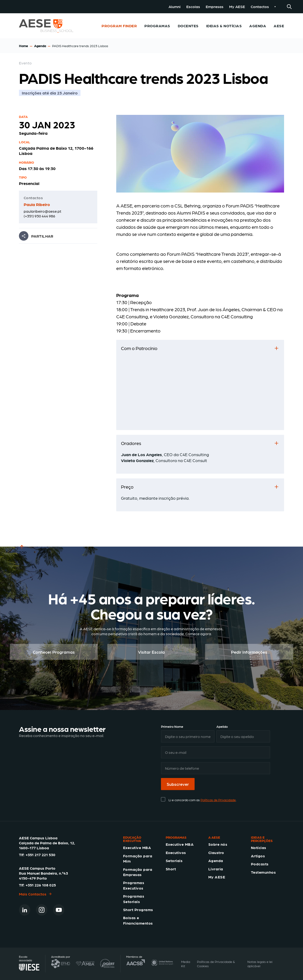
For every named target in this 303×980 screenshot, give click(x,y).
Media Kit (186, 964)
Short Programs (138, 910)
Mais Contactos (36, 894)
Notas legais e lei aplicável (260, 964)
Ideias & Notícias (224, 26)
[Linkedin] (25, 910)
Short (171, 869)
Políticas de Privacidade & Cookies (216, 964)
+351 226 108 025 (41, 885)
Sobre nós (218, 844)
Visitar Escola (151, 652)
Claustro (216, 852)
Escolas (193, 7)
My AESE (237, 7)
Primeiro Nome (172, 726)
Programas (157, 26)
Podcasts (260, 864)
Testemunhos (263, 872)
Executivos (176, 852)
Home (23, 46)
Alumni (175, 7)
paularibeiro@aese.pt (42, 211)
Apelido (222, 726)
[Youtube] (59, 910)
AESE (279, 26)
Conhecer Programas (54, 652)
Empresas (215, 7)
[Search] (289, 7)
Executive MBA (137, 847)
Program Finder (119, 26)
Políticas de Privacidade (218, 800)
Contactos (260, 7)
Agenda (258, 26)
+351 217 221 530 (40, 855)
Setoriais (174, 861)
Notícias (259, 847)
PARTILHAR (42, 236)
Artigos (258, 856)
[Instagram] (42, 910)
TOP (23, 549)
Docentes (188, 26)
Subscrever (178, 784)
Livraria (216, 869)
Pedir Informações (249, 652)
